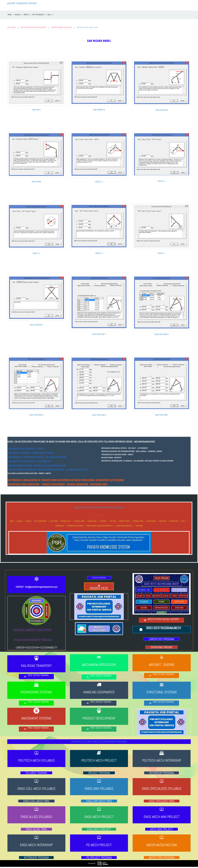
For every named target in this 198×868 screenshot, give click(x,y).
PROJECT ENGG (124, 519)
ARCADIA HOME (80, 519)
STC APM (113, 519)
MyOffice (20, 519)
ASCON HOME (151, 519)
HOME (12, 519)
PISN (183, 519)
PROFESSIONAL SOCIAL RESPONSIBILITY (100, 524)
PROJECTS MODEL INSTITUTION (61, 26)
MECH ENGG (92, 519)
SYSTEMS (103, 519)
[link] (36, 59)
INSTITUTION (11, 26)
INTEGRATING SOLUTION (75, 524)
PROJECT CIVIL (66, 519)
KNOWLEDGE (60, 524)
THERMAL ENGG (138, 519)
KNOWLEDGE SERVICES (124, 524)
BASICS (29, 519)
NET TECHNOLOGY (41, 519)
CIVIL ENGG (54, 519)
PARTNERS (139, 524)
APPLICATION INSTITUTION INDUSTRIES (33, 26)
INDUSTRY (163, 519)
